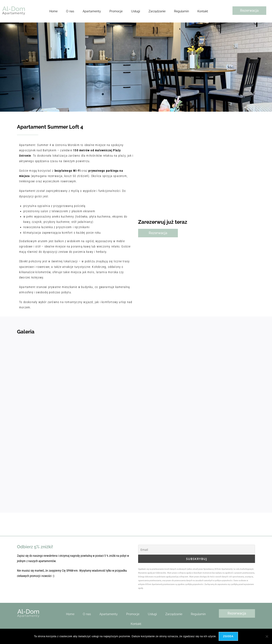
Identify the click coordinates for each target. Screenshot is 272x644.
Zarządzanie (157, 11)
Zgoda (228, 636)
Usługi (136, 11)
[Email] (197, 550)
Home (53, 11)
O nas (70, 11)
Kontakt (203, 11)
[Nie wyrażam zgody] (267, 636)
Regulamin (181, 11)
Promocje (116, 11)
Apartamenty (92, 11)
